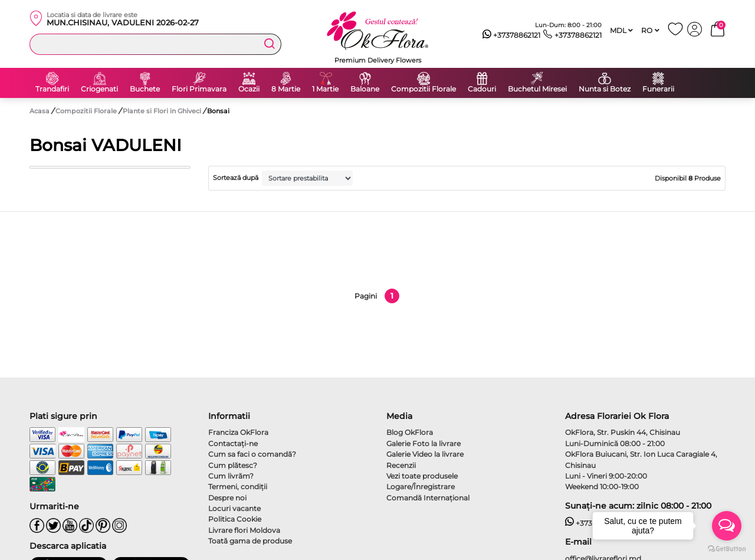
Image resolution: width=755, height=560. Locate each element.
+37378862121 (512, 35)
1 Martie (325, 89)
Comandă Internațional (428, 498)
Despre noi (227, 498)
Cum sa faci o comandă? (252, 454)
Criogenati (99, 89)
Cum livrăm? (231, 476)
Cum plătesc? (233, 465)
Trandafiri (52, 89)
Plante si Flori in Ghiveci (163, 111)
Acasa (40, 111)
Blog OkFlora (410, 432)
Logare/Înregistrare (421, 487)
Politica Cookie (235, 519)
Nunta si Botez (605, 89)
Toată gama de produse (250, 541)
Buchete (145, 89)
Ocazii (249, 89)
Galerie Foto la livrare (424, 443)
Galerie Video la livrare (425, 454)
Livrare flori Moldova (244, 530)
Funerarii (658, 89)
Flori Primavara (199, 89)
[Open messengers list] (727, 526)
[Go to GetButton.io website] (727, 548)
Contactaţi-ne (233, 443)
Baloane (365, 89)
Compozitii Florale (424, 89)
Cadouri (482, 89)
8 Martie (286, 89)
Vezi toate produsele (422, 476)
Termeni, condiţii (238, 487)
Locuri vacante (234, 508)
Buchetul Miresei (537, 89)
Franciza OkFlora (238, 432)
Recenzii (401, 465)
